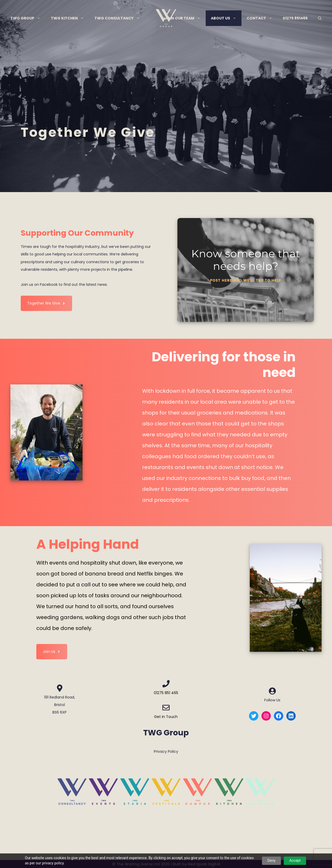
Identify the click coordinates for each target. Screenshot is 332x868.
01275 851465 (295, 18)
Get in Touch (166, 717)
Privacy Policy (166, 751)
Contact (262, 18)
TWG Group (28, 18)
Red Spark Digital (204, 864)
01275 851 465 (166, 693)
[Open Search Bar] (320, 18)
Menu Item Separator (152, 18)
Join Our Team (185, 18)
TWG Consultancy (120, 18)
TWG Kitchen (70, 18)
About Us (226, 18)
